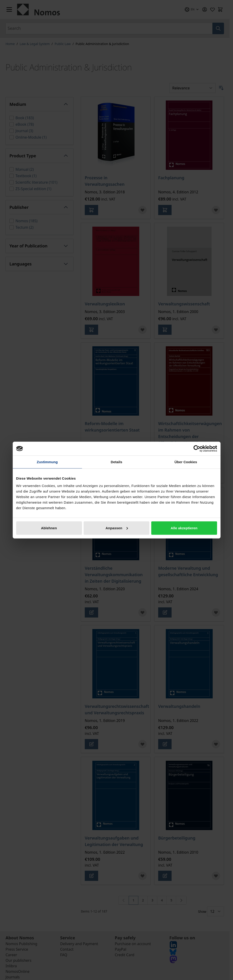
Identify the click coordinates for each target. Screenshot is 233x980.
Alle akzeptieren (184, 528)
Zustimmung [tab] (47, 462)
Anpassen (117, 528)
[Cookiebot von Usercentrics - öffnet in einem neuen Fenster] (197, 449)
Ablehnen (49, 528)
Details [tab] (117, 462)
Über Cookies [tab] (186, 462)
